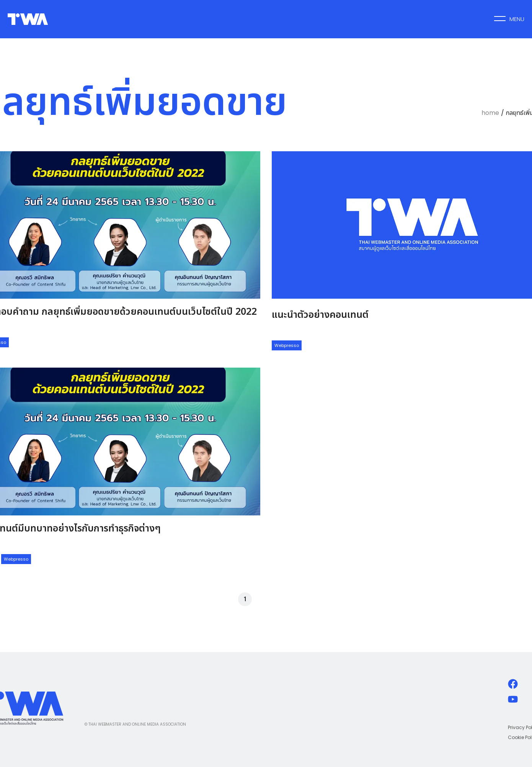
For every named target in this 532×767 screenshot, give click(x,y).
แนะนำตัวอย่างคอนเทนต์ (320, 315)
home (490, 113)
